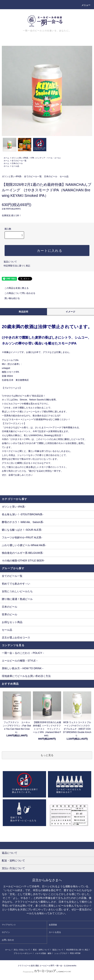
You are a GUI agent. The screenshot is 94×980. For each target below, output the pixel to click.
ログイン (6, 932)
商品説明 (24, 312)
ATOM (78, 953)
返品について (10, 262)
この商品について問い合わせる (18, 293)
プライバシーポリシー (23, 953)
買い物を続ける (10, 298)
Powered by (47, 972)
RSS (72, 953)
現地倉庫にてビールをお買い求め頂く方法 (26, 676)
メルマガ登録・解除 (43, 953)
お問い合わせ (8, 940)
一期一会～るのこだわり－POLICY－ (23, 653)
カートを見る (55, 932)
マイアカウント (9, 925)
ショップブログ (61, 953)
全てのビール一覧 (19, 161)
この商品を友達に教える (14, 288)
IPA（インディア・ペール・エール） (46, 158)
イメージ (71, 312)
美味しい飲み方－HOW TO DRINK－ (23, 668)
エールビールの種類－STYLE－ (20, 661)
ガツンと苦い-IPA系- (20, 158)
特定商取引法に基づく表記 (17, 266)
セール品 (15, 166)
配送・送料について (41, 950)
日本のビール (17, 163)
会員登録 (53, 925)
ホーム (6, 158)
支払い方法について (22, 950)
